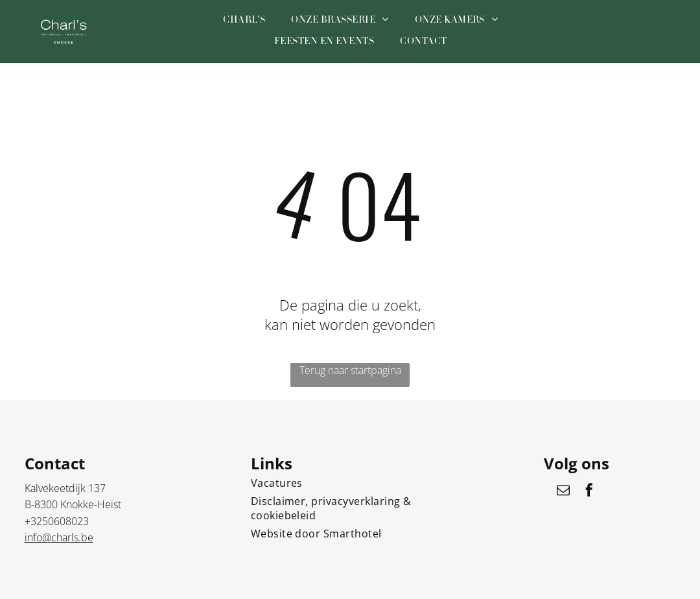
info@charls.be (59, 537)
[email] (563, 492)
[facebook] (589, 492)
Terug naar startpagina (350, 370)
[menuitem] (244, 21)
